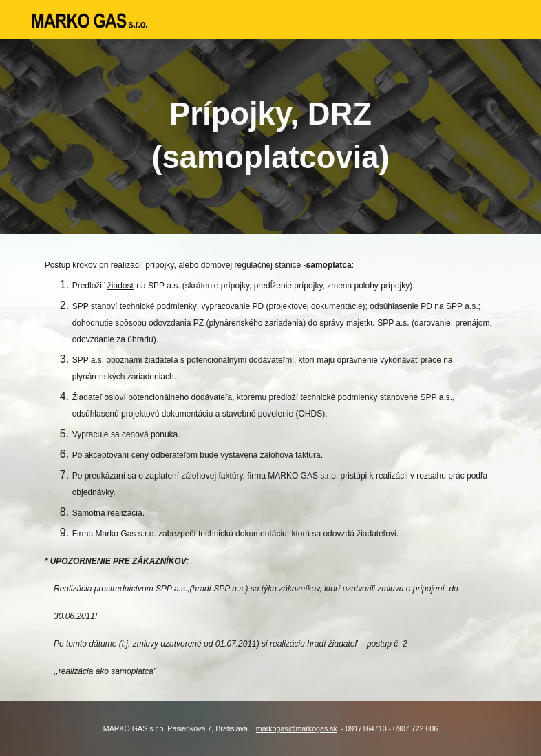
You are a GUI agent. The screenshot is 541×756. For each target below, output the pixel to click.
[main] (271, 136)
